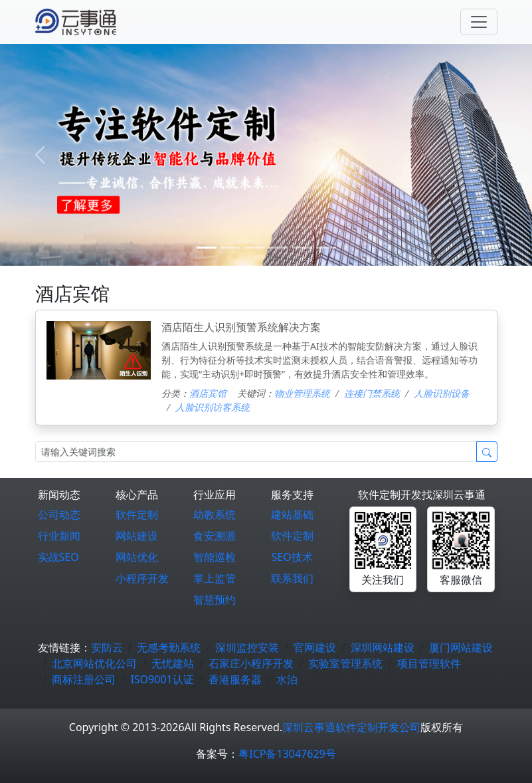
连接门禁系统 (372, 393)
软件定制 (137, 514)
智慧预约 (215, 600)
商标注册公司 (84, 679)
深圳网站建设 (383, 647)
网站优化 (137, 557)
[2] (254, 248)
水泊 (287, 679)
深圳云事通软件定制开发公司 (351, 727)
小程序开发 (142, 578)
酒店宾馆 (208, 393)
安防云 (107, 647)
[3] (278, 248)
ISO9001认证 (162, 679)
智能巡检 (215, 557)
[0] (207, 248)
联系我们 (292, 578)
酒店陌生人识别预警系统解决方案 (241, 327)
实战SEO (58, 557)
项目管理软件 (429, 663)
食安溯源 (215, 536)
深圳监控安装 (247, 647)
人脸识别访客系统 (213, 407)
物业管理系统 (302, 393)
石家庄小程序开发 (251, 663)
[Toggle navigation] (479, 22)
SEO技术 (292, 557)
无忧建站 (173, 663)
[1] (230, 248)
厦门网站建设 (461, 647)
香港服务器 (235, 679)
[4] (302, 248)
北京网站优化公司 (94, 663)
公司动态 (59, 514)
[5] (326, 248)
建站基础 (292, 514)
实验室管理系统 (345, 663)
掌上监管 (215, 578)
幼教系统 (215, 514)
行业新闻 (59, 536)
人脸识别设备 (442, 393)
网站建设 (137, 536)
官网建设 (315, 647)
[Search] (256, 452)
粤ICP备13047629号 (287, 754)
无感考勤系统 (169, 647)
